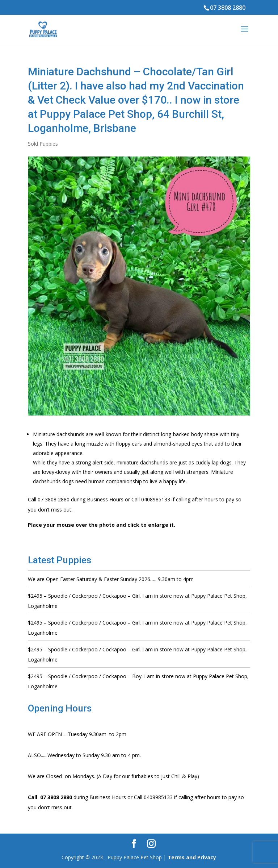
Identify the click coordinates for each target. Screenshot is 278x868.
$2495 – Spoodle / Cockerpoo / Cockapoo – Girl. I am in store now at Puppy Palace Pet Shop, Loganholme (137, 601)
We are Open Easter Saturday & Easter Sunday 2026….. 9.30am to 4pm (111, 579)
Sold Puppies (43, 144)
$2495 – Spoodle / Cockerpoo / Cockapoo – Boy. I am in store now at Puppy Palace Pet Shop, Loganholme (138, 681)
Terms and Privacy (192, 857)
